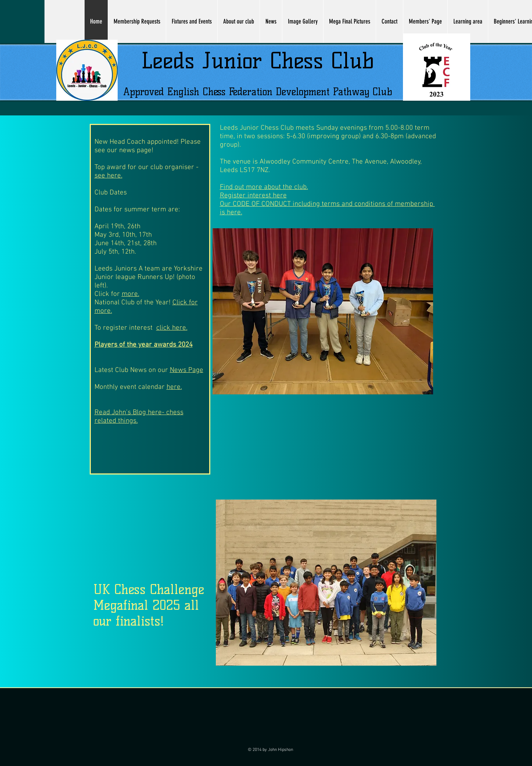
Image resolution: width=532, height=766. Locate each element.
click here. (172, 328)
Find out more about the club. (264, 187)
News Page (187, 370)
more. (131, 294)
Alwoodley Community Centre (303, 162)
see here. (108, 176)
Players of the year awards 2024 (144, 345)
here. (174, 387)
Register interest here (253, 196)
